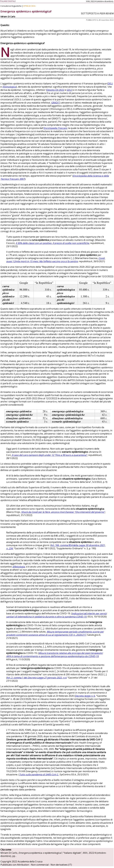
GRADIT (56, 103)
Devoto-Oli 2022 (55, 90)
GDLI (69, 90)
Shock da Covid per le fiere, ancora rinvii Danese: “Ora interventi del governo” (63, 512)
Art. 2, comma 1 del (17, 678)
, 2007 (22, 179)
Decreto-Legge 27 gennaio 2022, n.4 (47, 678)
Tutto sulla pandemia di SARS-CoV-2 (39, 774)
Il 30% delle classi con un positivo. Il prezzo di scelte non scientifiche (52, 243)
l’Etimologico (9, 87)
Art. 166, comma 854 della (65, 545)
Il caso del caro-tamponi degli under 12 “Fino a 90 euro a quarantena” (49, 455)
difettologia (19, 567)
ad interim (89, 613)
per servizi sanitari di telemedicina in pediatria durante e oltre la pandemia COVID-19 (56, 615)
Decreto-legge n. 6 (85, 696)
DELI (110, 84)
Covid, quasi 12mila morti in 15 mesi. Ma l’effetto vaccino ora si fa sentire (56, 260)
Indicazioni (78, 613)
